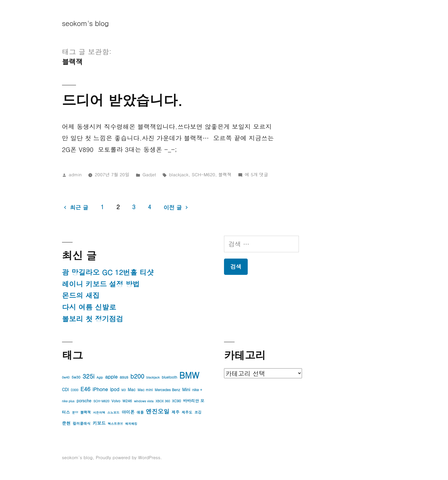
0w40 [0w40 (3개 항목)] (66, 377)
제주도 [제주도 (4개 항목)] (187, 412)
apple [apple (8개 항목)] (111, 377)
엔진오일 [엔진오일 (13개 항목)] (158, 411)
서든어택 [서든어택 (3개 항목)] (99, 412)
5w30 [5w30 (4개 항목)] (76, 377)
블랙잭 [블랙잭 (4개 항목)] (86, 412)
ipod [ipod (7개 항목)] (115, 389)
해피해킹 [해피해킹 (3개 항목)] (131, 424)
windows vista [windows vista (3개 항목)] (144, 401)
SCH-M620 (203, 174)
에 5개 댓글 (257, 174)
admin (75, 174)
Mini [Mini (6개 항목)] (186, 389)
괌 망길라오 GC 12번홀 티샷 (108, 272)
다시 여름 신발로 (89, 307)
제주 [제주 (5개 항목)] (175, 412)
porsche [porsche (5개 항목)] (84, 401)
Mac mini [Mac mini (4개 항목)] (145, 390)
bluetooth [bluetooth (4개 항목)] (169, 377)
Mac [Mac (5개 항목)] (132, 389)
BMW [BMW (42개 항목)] (189, 375)
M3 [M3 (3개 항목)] (124, 390)
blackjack (179, 174)
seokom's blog (85, 23)
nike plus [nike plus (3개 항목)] (68, 401)
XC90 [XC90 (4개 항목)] (176, 401)
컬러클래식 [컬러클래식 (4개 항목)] (82, 423)
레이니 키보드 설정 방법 (101, 284)
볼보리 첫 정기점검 (93, 319)
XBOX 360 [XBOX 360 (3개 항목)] (163, 401)
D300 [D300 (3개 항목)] (75, 390)
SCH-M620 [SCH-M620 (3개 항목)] (101, 401)
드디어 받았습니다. (122, 100)
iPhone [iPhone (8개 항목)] (100, 389)
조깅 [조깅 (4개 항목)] (198, 412)
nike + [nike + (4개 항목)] (197, 390)
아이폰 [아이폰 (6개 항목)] (128, 412)
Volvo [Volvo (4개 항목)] (116, 401)
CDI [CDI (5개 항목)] (65, 389)
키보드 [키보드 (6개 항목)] (99, 423)
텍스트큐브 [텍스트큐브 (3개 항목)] (115, 424)
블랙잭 (225, 174)
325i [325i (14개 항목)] (89, 376)
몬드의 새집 (81, 295)
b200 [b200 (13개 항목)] (137, 376)
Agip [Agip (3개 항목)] (100, 377)
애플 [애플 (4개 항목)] (140, 412)
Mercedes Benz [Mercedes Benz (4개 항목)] (168, 390)
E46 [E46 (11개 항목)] (86, 389)
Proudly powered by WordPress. (129, 457)
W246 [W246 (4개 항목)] (127, 401)
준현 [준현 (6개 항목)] (66, 423)
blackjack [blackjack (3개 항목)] (153, 377)
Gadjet (149, 174)
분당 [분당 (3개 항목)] (75, 412)
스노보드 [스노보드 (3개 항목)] (113, 412)
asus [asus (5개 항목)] (124, 377)
